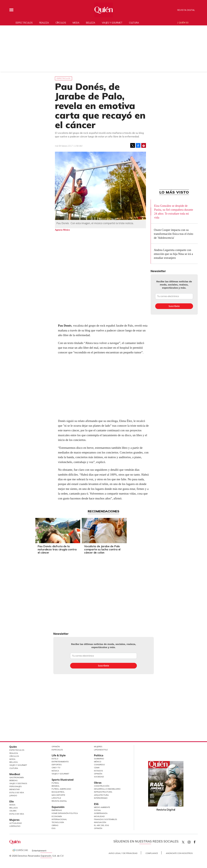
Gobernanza (101, 813)
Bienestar (15, 789)
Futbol (55, 783)
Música (55, 771)
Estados (98, 771)
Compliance (152, 853)
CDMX (97, 768)
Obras (55, 825)
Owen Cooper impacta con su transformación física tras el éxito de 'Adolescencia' (174, 234)
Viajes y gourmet (112, 23)
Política (99, 755)
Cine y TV (56, 768)
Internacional (59, 819)
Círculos (61, 23)
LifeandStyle (101, 750)
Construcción (102, 786)
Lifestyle (56, 798)
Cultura (134, 23)
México (98, 762)
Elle (12, 801)
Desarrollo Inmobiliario (107, 789)
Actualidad (16, 823)
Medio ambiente (102, 807)
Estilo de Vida (17, 792)
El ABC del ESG (101, 825)
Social (98, 810)
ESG (54, 828)
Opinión (56, 747)
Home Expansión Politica (65, 813)
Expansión (58, 807)
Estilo (55, 759)
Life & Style (59, 755)
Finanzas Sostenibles (106, 819)
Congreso (99, 765)
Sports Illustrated (63, 780)
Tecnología (58, 822)
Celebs (13, 811)
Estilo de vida (17, 814)
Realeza (44, 23)
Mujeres (15, 820)
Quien (183, 842)
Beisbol (56, 786)
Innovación (100, 822)
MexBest (15, 774)
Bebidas (13, 780)
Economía (57, 816)
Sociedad (99, 777)
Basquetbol (58, 792)
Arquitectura (101, 795)
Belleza (91, 23)
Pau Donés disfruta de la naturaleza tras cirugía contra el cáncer (80, 549)
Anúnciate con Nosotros (179, 853)
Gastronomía (17, 777)
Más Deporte (58, 795)
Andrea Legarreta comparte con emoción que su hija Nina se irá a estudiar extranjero (173, 254)
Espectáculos (24, 23)
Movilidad (99, 816)
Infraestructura (103, 792)
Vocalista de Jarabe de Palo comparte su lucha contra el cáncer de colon (125, 549)
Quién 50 (184, 23)
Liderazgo (15, 826)
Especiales (57, 750)
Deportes (57, 765)
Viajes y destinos (18, 783)
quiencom (192, 841)
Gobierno (99, 759)
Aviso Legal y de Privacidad (123, 853)
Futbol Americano (61, 789)
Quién (13, 747)
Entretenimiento (60, 762)
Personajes (16, 786)
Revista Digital (186, 10)
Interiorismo (101, 798)
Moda (76, 23)
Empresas (57, 810)
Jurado (13, 795)
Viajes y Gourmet (18, 765)
